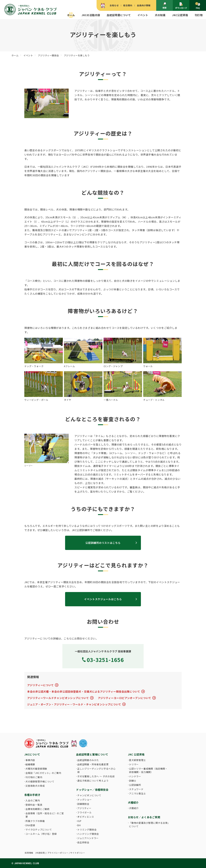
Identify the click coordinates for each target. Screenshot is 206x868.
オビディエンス (86, 817)
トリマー (134, 764)
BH (79, 825)
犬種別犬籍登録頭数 (36, 769)
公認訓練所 (135, 785)
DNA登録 (30, 825)
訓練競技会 (83, 804)
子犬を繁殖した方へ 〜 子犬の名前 (96, 776)
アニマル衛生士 (137, 793)
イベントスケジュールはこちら (103, 599)
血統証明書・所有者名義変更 (93, 764)
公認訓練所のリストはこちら (103, 543)
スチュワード (136, 789)
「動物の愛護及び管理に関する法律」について (149, 825)
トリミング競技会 (87, 829)
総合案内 (128, 5)
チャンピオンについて (89, 795)
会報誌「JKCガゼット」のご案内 (43, 773)
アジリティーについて (40, 685)
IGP (79, 821)
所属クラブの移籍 (35, 821)
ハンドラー (135, 776)
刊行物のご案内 (34, 777)
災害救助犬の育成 (35, 786)
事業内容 (30, 760)
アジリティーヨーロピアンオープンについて (125, 698)
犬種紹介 (134, 808)
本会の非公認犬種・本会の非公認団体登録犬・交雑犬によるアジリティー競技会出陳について (84, 691)
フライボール (84, 812)
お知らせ (114, 5)
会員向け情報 (144, 5)
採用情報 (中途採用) (35, 853)
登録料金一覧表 (34, 805)
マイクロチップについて (39, 829)
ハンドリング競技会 (88, 834)
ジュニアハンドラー (88, 838)
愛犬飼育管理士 (137, 760)
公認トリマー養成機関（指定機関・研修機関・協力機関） (148, 770)
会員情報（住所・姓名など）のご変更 (45, 815)
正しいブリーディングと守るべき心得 (96, 770)
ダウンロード (181, 6)
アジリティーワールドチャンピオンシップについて (58, 698)
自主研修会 (83, 842)
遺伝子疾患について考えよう (93, 781)
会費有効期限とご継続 (37, 809)
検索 (165, 6)
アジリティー (84, 808)
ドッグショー (84, 800)
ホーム (71, 15)
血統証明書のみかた (88, 760)
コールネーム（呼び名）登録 (41, 834)
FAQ (198, 6)
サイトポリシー (78, 853)
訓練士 (133, 781)
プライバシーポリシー (58, 853)
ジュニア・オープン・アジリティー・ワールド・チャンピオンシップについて (74, 704)
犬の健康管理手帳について (40, 781)
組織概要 (30, 764)
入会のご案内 (33, 800)
